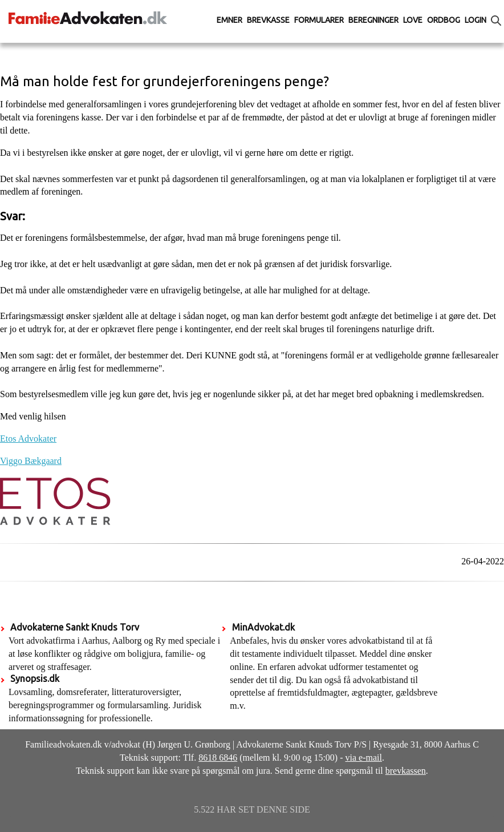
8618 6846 (218, 758)
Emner (229, 20)
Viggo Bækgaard (31, 461)
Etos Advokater (28, 439)
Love (413, 20)
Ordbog (444, 20)
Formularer (319, 20)
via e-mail (364, 758)
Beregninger (373, 20)
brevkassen (406, 771)
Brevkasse (268, 20)
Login (475, 20)
